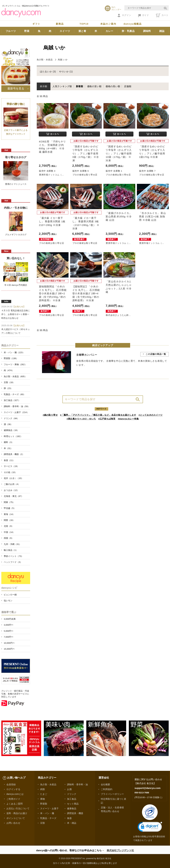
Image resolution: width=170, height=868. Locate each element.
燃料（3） (9, 442)
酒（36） (8, 424)
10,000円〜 (9, 643)
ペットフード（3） (13, 562)
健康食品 (72, 808)
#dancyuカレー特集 (128, 419)
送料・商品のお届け (17, 813)
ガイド (144, 15)
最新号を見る (16, 88)
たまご (44, 794)
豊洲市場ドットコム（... (51, 175)
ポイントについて (16, 818)
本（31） (8, 448)
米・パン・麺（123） (14, 352)
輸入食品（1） (11, 550)
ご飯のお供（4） (12, 484)
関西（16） (9, 520)
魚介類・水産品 (45, 60)
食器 (69, 818)
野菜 (27, 31)
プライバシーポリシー (112, 794)
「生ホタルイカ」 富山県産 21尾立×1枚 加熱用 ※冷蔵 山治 (152, 216)
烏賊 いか (63, 60)
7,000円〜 (9, 637)
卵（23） (8, 388)
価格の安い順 (94, 86)
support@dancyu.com (147, 788)
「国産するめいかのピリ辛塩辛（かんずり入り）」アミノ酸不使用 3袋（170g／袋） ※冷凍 (86, 153)
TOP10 (84, 24)
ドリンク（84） (11, 418)
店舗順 (128, 86)
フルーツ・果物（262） (15, 364)
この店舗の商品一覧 (156, 354)
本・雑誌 (72, 823)
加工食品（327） (12, 400)
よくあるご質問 (14, 804)
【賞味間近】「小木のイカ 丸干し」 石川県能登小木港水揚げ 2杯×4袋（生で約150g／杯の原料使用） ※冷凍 (86, 293)
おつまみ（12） (11, 490)
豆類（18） (9, 382)
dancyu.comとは (15, 794)
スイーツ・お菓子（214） (16, 412)
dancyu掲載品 (133, 24)
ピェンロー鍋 (10, 595)
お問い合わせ (13, 823)
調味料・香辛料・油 (77, 784)
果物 (42, 799)
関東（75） (9, 502)
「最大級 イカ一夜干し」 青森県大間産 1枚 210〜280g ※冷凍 (52, 221)
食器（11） (9, 460)
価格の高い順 (113, 86)
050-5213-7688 (142, 793)
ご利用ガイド (13, 799)
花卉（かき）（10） (14, 478)
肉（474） (9, 370)
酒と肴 (82, 31)
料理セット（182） (13, 436)
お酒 (69, 789)
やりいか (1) (66, 72)
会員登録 (11, 784)
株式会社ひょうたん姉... (118, 315)
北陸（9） (9, 526)
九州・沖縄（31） (12, 544)
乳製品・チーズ (48, 818)
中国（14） (9, 532)
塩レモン (8, 601)
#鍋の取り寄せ (50, 415)
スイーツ (65, 31)
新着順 (80, 86)
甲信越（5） (10, 508)
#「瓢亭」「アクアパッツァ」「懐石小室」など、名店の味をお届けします (98, 415)
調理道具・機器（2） (14, 454)
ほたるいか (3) (48, 72)
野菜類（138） (11, 358)
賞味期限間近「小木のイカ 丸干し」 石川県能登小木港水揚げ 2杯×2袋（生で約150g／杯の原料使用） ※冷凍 (53, 293)
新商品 (60, 24)
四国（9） (9, 538)
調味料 (147, 31)
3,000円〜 (9, 625)
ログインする (13, 789)
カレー (109, 31)
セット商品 (73, 804)
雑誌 (162, 31)
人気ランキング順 (62, 86)
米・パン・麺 (47, 813)
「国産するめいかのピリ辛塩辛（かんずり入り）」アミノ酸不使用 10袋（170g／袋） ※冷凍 (119, 153)
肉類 (42, 789)
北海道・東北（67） (14, 496)
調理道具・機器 (75, 813)
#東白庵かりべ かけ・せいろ (81, 419)
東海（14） (9, 514)
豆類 (42, 823)
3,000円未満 (10, 619)
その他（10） (10, 472)
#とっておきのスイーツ (151, 415)
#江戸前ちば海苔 (107, 419)
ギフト (36, 24)
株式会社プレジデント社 (120, 850)
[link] (150, 827)
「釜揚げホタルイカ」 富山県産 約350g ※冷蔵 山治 (119, 216)
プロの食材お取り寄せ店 (85, 175)
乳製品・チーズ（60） (15, 394)
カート (162, 15)
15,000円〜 (9, 649)
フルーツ (11, 31)
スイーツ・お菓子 (49, 808)
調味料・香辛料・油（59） (17, 406)
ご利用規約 (107, 789)
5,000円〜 (9, 631)
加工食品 (72, 799)
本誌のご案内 (108, 24)
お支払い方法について (18, 808)
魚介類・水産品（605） (15, 376)
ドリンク (72, 794)
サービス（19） (11, 466)
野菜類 (44, 804)
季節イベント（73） (14, 556)
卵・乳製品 (128, 31)
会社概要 (105, 784)
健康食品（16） (11, 430)
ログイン (124, 15)
